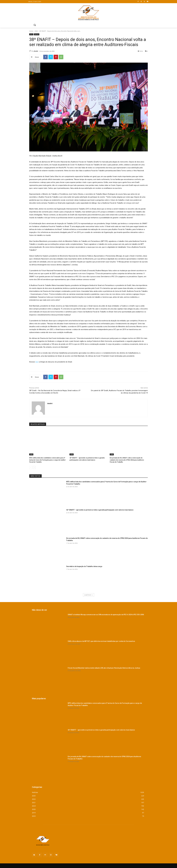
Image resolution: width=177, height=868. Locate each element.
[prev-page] (31, 467)
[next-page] (34, 467)
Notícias (37, 34)
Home (31, 31)
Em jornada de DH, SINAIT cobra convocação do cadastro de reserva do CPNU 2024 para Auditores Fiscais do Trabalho (127, 460)
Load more (89, 595)
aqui (37, 362)
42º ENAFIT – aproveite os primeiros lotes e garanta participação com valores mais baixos (100, 510)
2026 (31, 454)
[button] (35, 25)
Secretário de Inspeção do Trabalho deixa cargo (84, 566)
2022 (36, 31)
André (36, 51)
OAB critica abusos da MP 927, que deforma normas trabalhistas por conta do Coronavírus (101, 641)
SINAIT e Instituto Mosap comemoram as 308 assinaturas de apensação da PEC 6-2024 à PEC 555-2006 (106, 615)
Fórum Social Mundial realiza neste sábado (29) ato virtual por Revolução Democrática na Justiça (104, 668)
